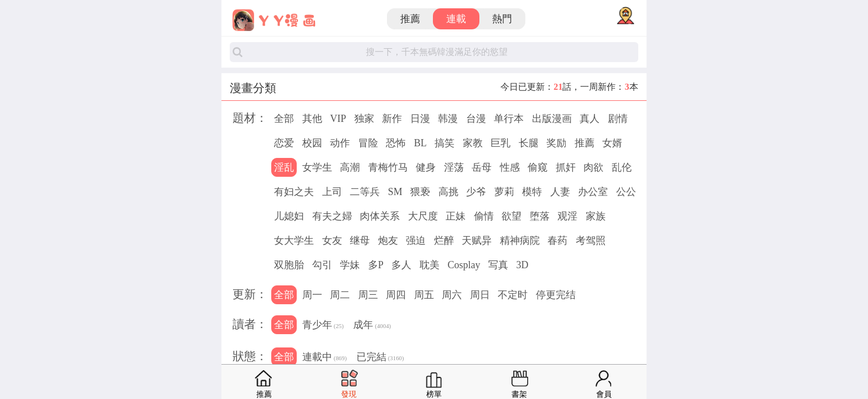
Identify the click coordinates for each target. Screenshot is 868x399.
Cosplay (464, 265)
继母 (360, 241)
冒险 (368, 143)
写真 (498, 265)
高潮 (350, 167)
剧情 (618, 119)
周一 (312, 295)
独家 (364, 119)
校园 (312, 143)
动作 (340, 143)
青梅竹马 (388, 167)
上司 (332, 192)
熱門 (502, 19)
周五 (424, 295)
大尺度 (423, 216)
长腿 (529, 143)
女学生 (317, 167)
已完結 (380, 358)
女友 (332, 241)
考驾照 (591, 241)
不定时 (513, 295)
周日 (480, 295)
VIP (338, 119)
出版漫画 (552, 119)
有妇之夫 (294, 192)
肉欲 (593, 167)
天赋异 (477, 241)
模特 (532, 192)
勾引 (322, 265)
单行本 (509, 119)
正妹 (456, 216)
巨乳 (500, 143)
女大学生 (294, 241)
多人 (401, 265)
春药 (557, 241)
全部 (284, 119)
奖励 (556, 143)
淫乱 (284, 167)
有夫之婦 (332, 216)
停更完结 (556, 295)
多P (376, 265)
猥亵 (420, 192)
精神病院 (520, 241)
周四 (396, 295)
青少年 (323, 326)
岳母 (482, 167)
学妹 (350, 265)
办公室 (593, 192)
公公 (626, 192)
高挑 (448, 192)
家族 (596, 216)
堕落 (540, 216)
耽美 (430, 265)
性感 (510, 167)
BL (420, 143)
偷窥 (538, 167)
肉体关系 (380, 216)
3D (522, 265)
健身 (426, 167)
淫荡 (454, 167)
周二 (340, 295)
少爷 (476, 192)
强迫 (416, 241)
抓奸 (566, 167)
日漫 (420, 119)
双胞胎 (289, 265)
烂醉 (444, 241)
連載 (456, 19)
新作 (392, 119)
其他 (312, 119)
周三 (368, 295)
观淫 (567, 216)
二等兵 (365, 192)
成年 (372, 326)
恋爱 (284, 143)
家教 (473, 143)
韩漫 (448, 119)
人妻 (560, 192)
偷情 (484, 216)
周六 (452, 295)
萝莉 (504, 192)
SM (395, 192)
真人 (590, 119)
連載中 (324, 358)
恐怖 (396, 143)
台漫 (476, 119)
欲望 (512, 216)
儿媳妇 (289, 216)
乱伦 (622, 167)
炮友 (388, 241)
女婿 (612, 143)
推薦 (410, 19)
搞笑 (445, 143)
